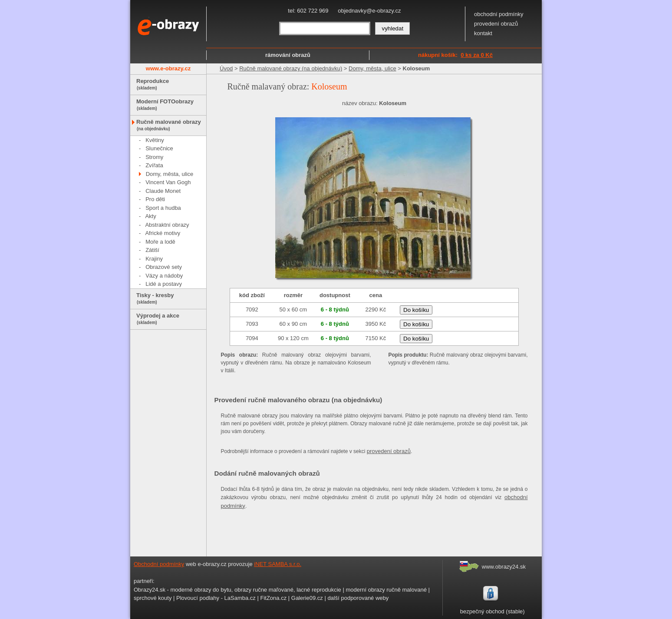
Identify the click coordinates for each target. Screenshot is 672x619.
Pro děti (155, 199)
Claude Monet (163, 191)
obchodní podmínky (499, 14)
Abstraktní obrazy (167, 225)
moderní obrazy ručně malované (386, 590)
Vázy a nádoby (164, 276)
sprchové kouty (153, 598)
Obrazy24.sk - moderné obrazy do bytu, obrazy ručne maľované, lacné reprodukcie (237, 590)
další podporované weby (358, 598)
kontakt (483, 33)
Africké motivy (163, 233)
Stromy (154, 157)
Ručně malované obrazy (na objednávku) (291, 68)
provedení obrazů (496, 24)
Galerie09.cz (307, 598)
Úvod (226, 68)
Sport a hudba (163, 208)
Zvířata (154, 165)
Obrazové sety (164, 267)
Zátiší (152, 250)
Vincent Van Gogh (168, 182)
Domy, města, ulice (170, 174)
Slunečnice (159, 148)
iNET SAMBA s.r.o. (278, 564)
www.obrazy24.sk (504, 567)
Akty (150, 216)
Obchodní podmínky (159, 564)
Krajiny (154, 259)
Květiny (155, 140)
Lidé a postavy (164, 284)
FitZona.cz (273, 598)
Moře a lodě (160, 242)
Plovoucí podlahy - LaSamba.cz (216, 598)
